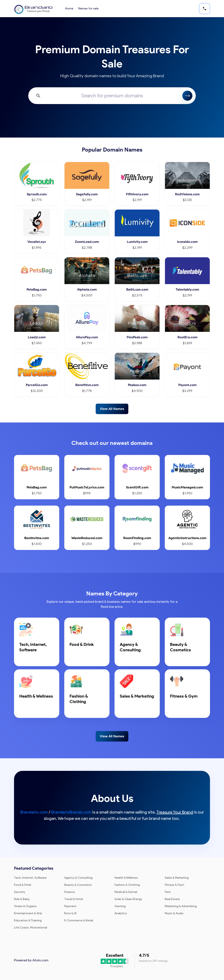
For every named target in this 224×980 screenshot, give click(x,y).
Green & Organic (25, 906)
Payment (70, 906)
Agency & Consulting (78, 878)
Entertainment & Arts (28, 913)
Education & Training (28, 920)
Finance (70, 892)
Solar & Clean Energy (128, 899)
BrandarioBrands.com (71, 812)
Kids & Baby (22, 899)
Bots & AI (70, 913)
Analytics (121, 913)
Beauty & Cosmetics (78, 885)
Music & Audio (174, 913)
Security (20, 892)
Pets (168, 892)
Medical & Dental (126, 892)
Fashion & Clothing (127, 885)
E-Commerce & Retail (79, 920)
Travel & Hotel (74, 899)
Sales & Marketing (177, 878)
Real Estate (172, 899)
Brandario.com (34, 812)
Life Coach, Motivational (31, 928)
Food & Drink (23, 885)
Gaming (120, 906)
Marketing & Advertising (181, 906)
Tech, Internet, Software (30, 878)
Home (69, 8)
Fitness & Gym (174, 885)
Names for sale (88, 8)
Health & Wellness (126, 878)
